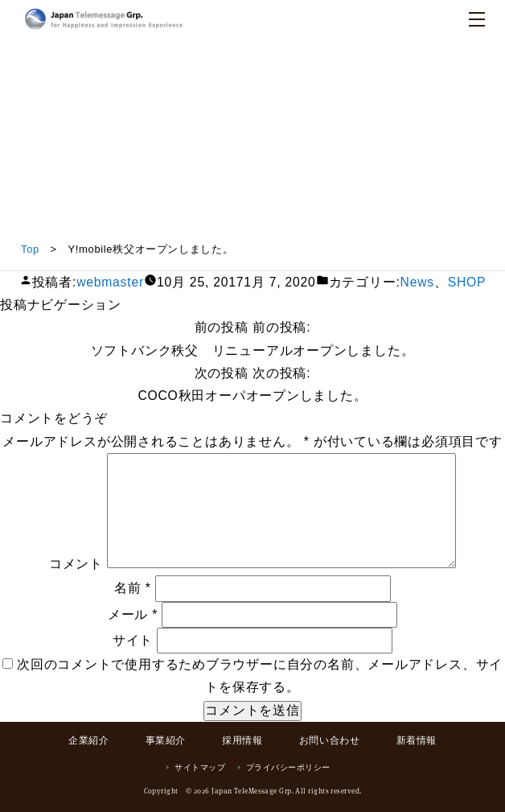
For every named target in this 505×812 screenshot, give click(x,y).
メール (133, 614)
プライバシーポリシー (288, 767)
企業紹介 (88, 740)
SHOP (467, 282)
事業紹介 (166, 740)
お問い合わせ (330, 740)
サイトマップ (200, 767)
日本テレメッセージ (104, 19)
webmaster (110, 282)
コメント (76, 564)
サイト (133, 640)
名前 (133, 588)
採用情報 (242, 740)
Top (30, 249)
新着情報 (417, 740)
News (417, 282)
